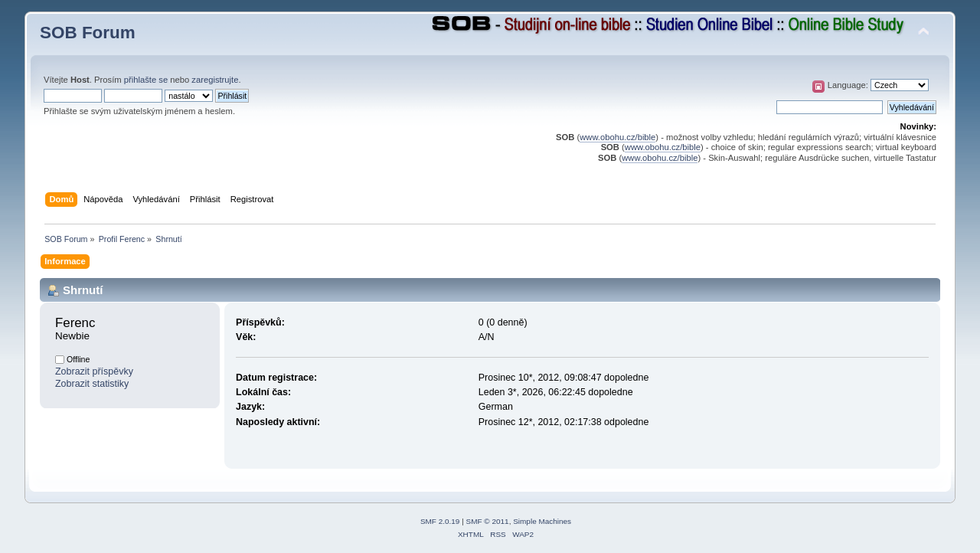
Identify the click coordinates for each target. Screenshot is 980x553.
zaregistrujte (215, 80)
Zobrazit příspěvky (94, 371)
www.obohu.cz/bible (617, 137)
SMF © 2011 (488, 521)
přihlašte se (146, 80)
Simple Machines (542, 521)
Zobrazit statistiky (92, 384)
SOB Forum (88, 33)
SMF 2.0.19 (440, 521)
